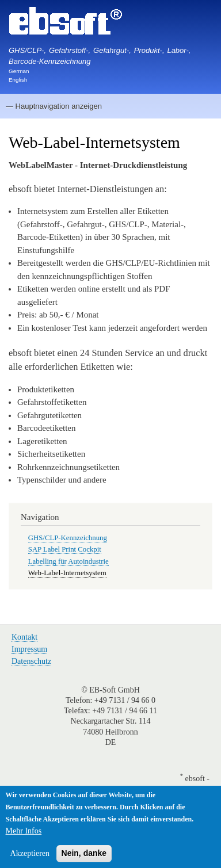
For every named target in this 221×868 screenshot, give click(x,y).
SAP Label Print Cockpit (65, 549)
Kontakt (24, 637)
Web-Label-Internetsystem (67, 573)
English (18, 80)
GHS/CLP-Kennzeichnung (68, 538)
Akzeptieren (30, 860)
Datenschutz (31, 661)
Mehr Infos (24, 837)
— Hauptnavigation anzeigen (54, 106)
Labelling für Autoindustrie (68, 561)
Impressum (29, 649)
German (19, 71)
